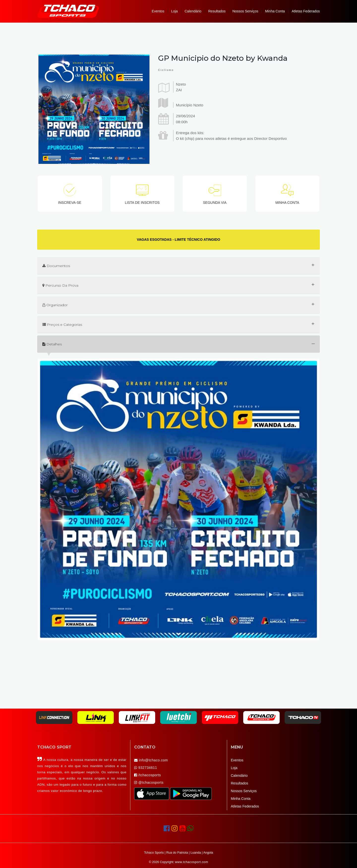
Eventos (158, 11)
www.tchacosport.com (192, 862)
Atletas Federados (306, 11)
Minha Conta (275, 11)
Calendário (193, 11)
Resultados (217, 11)
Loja (174, 11)
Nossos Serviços (245, 11)
